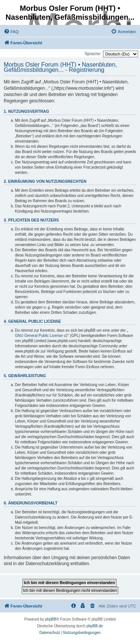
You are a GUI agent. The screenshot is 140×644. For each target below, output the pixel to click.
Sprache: (93, 54)
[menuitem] (11, 32)
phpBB (51, 619)
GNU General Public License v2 (41, 336)
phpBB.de (95, 626)
